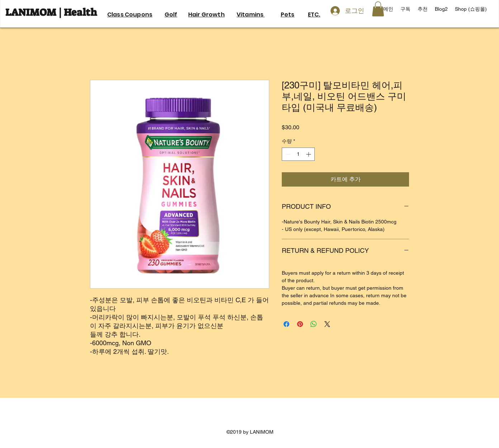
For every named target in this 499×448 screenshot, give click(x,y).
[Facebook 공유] (286, 324)
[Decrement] (287, 154)
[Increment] (309, 154)
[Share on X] (327, 324)
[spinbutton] (298, 154)
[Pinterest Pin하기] (300, 324)
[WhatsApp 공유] (314, 324)
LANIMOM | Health (52, 12)
